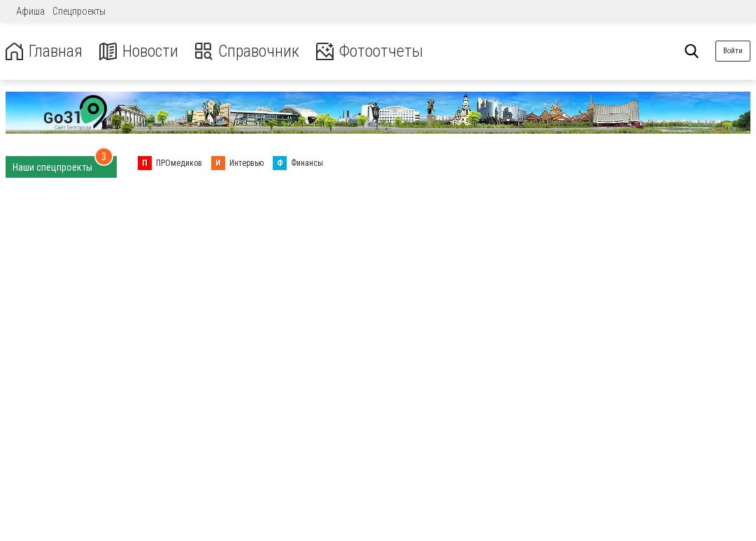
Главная (44, 51)
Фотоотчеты (370, 51)
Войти (733, 51)
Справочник (247, 51)
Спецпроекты (79, 11)
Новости (139, 51)
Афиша (30, 11)
